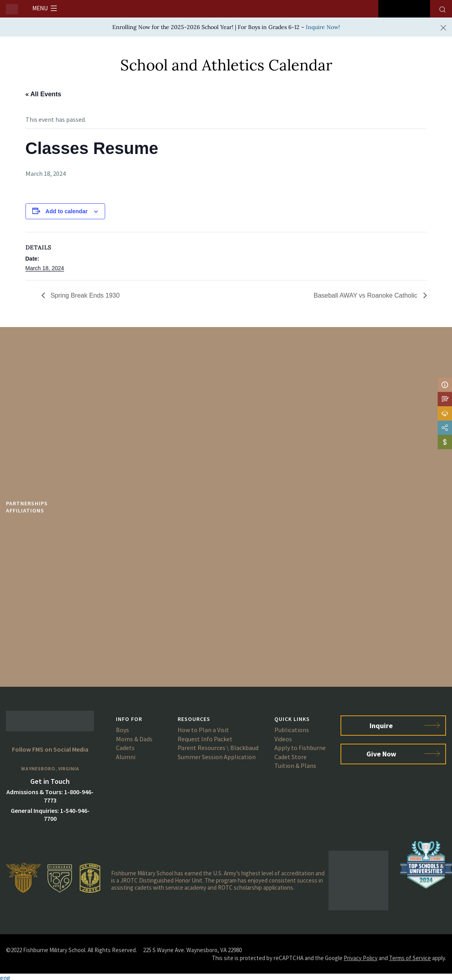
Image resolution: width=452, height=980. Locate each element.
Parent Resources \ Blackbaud (218, 748)
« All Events (43, 94)
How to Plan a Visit (203, 730)
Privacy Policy (361, 958)
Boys (122, 730)
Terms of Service (410, 958)
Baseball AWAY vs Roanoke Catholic (366, 295)
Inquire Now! (323, 27)
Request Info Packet (205, 739)
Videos (283, 739)
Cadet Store (291, 757)
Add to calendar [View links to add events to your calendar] (67, 211)
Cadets (125, 748)
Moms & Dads (134, 739)
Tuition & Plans (295, 766)
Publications (292, 730)
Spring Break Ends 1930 (84, 295)
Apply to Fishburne (300, 748)
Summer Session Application (217, 757)
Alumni (126, 757)
